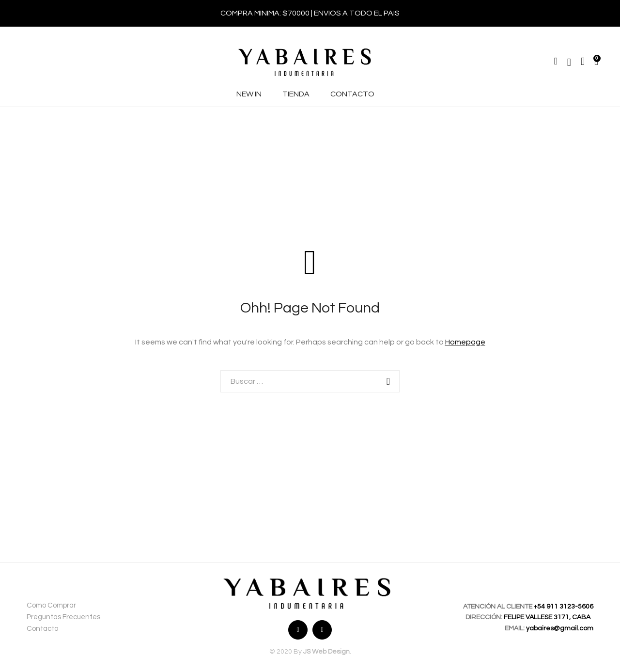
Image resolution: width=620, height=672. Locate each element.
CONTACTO (352, 94)
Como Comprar (51, 605)
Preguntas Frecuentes (63, 617)
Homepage (465, 342)
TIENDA (296, 94)
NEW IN (249, 94)
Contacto (42, 629)
